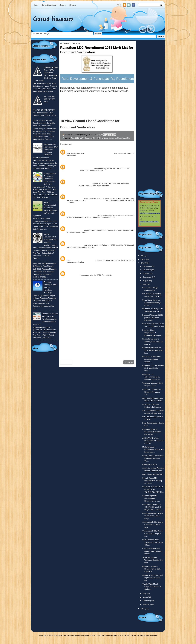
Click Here (104, 127)
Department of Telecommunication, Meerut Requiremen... (152, 377)
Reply (69, 159)
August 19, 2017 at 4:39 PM (86, 151)
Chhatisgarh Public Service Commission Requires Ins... (153, 534)
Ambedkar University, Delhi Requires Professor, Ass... (153, 392)
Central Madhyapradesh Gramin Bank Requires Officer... (152, 551)
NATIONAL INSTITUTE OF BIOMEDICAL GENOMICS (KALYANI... (153, 489)
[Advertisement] (97, 336)
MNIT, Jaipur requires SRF (153, 474)
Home (36, 5)
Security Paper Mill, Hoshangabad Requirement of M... (151, 498)
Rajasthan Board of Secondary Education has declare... (152, 432)
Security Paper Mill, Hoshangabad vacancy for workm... (152, 481)
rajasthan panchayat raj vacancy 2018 (82, 215)
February (147, 601)
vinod (69, 242)
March (145, 597)
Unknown (71, 151)
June (145, 284)
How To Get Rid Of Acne (127, 635)
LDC (82, 138)
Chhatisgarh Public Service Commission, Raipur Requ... (153, 516)
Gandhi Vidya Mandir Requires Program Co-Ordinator (152, 587)
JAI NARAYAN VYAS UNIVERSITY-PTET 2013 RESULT (153, 441)
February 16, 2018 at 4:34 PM (84, 212)
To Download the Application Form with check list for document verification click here (96, 110)
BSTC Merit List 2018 (75, 198)
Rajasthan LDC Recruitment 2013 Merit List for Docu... (153, 368)
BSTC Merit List (73, 275)
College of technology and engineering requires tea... (153, 578)
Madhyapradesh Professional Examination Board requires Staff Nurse (50, 179)
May (145, 593)
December (147, 266)
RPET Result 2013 (150, 465)
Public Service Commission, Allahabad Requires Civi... (153, 458)
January (146, 604)
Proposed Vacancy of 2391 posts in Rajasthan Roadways (153, 318)
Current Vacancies (49, 5)
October (146, 273)
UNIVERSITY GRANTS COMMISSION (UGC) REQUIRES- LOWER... (152, 507)
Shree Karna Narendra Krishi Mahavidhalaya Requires (152, 303)
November (147, 270)
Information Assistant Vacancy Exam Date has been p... (153, 342)
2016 (143, 259)
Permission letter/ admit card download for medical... (151, 359)
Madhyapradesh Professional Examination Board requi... (153, 450)
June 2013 (75, 138)
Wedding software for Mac (86, 635)
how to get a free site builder (107, 635)
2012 (143, 609)
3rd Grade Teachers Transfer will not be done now (153, 560)
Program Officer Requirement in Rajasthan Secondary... (152, 333)
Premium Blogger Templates (147, 635)
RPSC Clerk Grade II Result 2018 (80, 168)
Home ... (63, 5)
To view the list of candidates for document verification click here (91, 99)
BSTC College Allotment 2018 (79, 183)
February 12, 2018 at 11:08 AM (88, 180)
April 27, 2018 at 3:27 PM (85, 272)
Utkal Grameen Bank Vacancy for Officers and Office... (153, 542)
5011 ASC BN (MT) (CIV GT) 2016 (49, 99)
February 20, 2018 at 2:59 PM (84, 242)
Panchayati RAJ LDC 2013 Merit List (99, 154)
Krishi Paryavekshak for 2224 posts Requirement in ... (153, 350)
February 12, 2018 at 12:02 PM (88, 195)
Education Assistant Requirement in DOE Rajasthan (151, 569)
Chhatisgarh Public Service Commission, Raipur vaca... (153, 525)
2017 (143, 256)
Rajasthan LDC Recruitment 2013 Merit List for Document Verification (51, 150)
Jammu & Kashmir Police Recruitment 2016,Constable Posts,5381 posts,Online (44, 123)
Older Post (129, 362)
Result (96, 138)
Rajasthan (88, 138)
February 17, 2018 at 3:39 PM (87, 227)
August (146, 281)
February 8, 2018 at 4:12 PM (87, 165)
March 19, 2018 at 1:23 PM (86, 257)
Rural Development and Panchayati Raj (115, 138)
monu (69, 212)
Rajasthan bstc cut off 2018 (82, 260)
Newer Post (66, 362)
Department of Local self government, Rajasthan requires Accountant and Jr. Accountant (45, 319)
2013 (143, 263)
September (147, 277)
